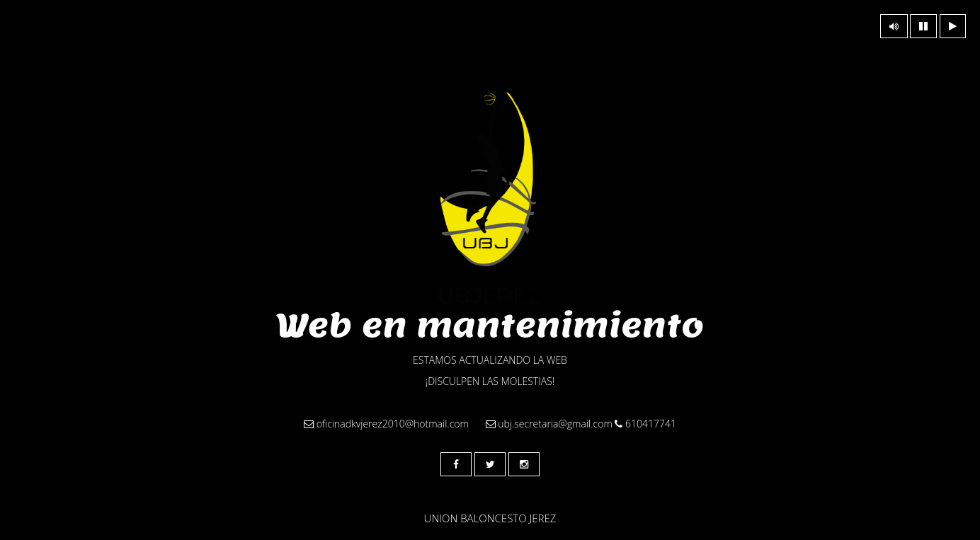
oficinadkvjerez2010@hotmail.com (386, 424)
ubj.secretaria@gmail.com (549, 424)
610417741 (645, 424)
